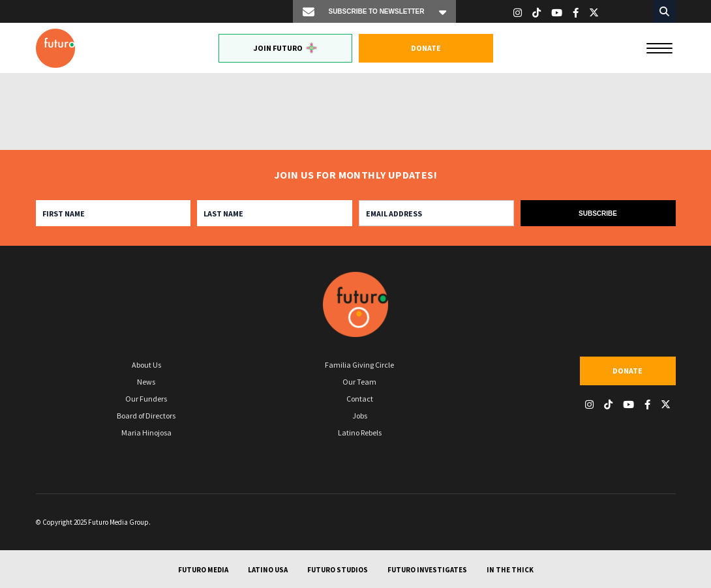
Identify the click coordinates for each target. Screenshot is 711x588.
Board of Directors (146, 416)
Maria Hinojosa (146, 433)
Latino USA (268, 570)
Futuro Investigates (427, 570)
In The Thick (510, 570)
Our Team (359, 382)
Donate (426, 48)
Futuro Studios (338, 570)
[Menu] (659, 47)
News (146, 382)
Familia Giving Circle (359, 365)
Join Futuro (285, 48)
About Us (146, 365)
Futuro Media (203, 570)
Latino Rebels (360, 433)
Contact (360, 399)
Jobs (360, 416)
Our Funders (146, 399)
